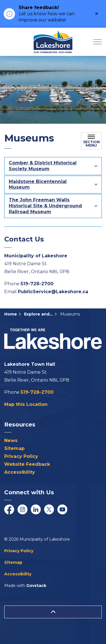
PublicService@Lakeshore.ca (53, 292)
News (11, 440)
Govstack (36, 586)
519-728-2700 (37, 284)
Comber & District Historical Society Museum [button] (43, 166)
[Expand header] (98, 42)
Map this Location (26, 404)
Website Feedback (27, 464)
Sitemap (14, 448)
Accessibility (20, 472)
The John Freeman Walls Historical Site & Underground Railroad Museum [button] (45, 206)
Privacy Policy (21, 456)
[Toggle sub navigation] (91, 141)
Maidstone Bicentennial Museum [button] (38, 184)
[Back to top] (53, 612)
